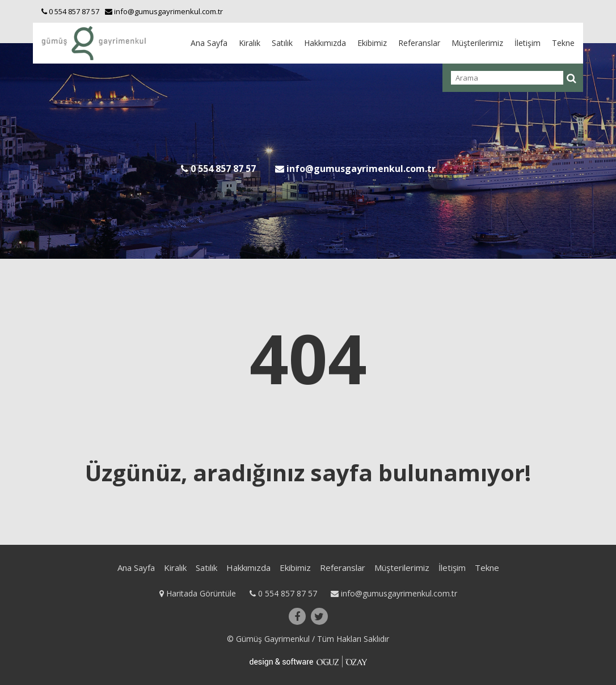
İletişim (528, 43)
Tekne (563, 43)
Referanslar (419, 43)
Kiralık (250, 43)
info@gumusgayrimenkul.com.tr (394, 593)
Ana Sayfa (209, 43)
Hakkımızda (325, 43)
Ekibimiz (372, 43)
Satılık (282, 43)
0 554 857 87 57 (284, 593)
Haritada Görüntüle (199, 593)
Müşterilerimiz (477, 43)
